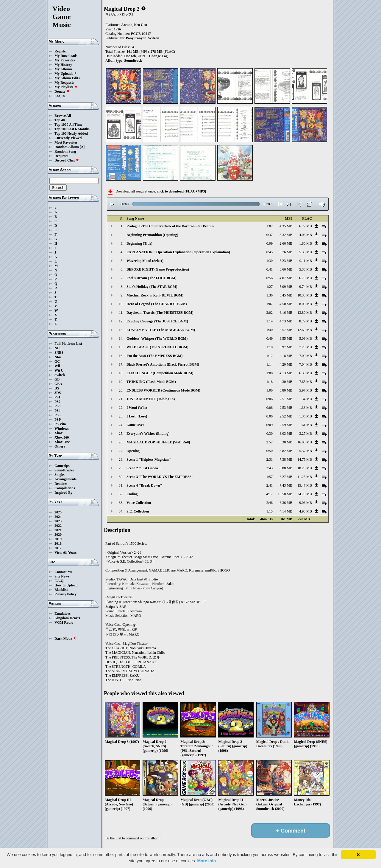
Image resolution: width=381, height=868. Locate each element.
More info (206, 861)
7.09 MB (306, 356)
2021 (58, 530)
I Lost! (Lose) (137, 416)
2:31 (270, 459)
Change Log (158, 56)
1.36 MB (306, 416)
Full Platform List (68, 344)
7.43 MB (286, 485)
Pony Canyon (136, 38)
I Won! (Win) (137, 408)
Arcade (127, 25)
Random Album (67, 147)
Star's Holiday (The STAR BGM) (152, 287)
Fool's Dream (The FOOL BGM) (152, 278)
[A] (82, 147)
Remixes (61, 484)
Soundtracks (64, 470)
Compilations (65, 488)
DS (57, 388)
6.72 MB (306, 226)
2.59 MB (286, 425)
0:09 (270, 243)
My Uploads (66, 74)
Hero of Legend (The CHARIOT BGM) (157, 304)
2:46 (270, 503)
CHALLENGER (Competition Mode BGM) (160, 373)
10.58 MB (285, 494)
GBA (58, 384)
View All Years (65, 552)
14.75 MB (305, 459)
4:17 (270, 494)
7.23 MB (306, 347)
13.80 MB (305, 313)
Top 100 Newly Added (71, 133)
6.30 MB (286, 442)
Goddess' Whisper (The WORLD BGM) (157, 338)
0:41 (270, 269)
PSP (58, 420)
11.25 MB (305, 477)
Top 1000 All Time (68, 125)
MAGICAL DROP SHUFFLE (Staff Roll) (158, 442)
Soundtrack (133, 60)
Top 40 (60, 120)
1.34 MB (306, 399)
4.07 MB (286, 278)
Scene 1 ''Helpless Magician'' (149, 459)
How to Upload (66, 585)
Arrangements (65, 479)
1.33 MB (306, 408)
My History (63, 65)
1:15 (270, 511)
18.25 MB (305, 468)
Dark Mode (65, 639)
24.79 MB (305, 494)
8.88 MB (286, 468)
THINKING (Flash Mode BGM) (151, 382)
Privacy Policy (65, 594)
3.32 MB (286, 235)
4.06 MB (306, 235)
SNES (59, 353)
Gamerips (62, 466)
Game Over (135, 425)
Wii (57, 366)
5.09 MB (286, 287)
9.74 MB (306, 287)
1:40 (270, 330)
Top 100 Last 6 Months (72, 129)
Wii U (59, 370)
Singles (60, 475)
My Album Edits (67, 78)
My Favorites (65, 60)
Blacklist (61, 590)
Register (61, 51)
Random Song (65, 151)
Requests (61, 156)
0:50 (270, 451)
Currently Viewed (68, 138)
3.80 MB (286, 390)
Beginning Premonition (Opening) (152, 235)
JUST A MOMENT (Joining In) (151, 399)
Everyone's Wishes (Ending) (148, 434)
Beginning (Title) (139, 243)
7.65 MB (306, 382)
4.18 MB (286, 356)
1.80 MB (306, 243)
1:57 (270, 477)
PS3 (57, 406)
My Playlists (66, 87)
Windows (62, 428)
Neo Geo (140, 25)
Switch (60, 375)
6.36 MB (286, 503)
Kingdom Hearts (67, 618)
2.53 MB (286, 408)
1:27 (270, 287)
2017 (58, 548)
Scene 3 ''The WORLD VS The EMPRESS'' (160, 477)
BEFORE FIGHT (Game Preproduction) (158, 269)
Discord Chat (67, 160)
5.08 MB (306, 338)
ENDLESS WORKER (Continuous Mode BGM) (163, 390)
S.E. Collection (138, 511)
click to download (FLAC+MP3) (181, 191)
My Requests (64, 83)
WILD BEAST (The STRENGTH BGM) (157, 347)
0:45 (270, 252)
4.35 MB (286, 226)
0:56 (270, 278)
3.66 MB (286, 269)
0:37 (270, 235)
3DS (58, 393)
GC (57, 361)
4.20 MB (286, 364)
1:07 (270, 226)
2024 (58, 517)
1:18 (270, 382)
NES (58, 348)
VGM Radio (64, 622)
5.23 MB (286, 261)
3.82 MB (286, 451)
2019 (58, 539)
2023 (58, 521)
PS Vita (60, 424)
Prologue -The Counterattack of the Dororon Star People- (170, 226)
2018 (58, 544)
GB (57, 379)
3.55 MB (286, 338)
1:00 (270, 390)
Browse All (63, 116)
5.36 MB (306, 252)
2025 (58, 512)
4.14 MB (286, 511)
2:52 (270, 442)
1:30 (270, 261)
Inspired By (63, 493)
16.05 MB (305, 442)
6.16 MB (286, 313)
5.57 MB (286, 330)
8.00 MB (306, 304)
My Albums (63, 69)
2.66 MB (286, 243)
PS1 (57, 397)
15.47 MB (305, 485)
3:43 (270, 468)
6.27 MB (286, 477)
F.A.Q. (59, 581)
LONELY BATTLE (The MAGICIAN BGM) (161, 330)
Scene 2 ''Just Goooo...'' (145, 468)
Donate (62, 91)
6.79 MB (306, 278)
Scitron (154, 38)
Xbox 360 (62, 437)
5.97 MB (306, 390)
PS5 (57, 415)
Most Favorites (66, 142)
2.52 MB (286, 416)
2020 (58, 535)
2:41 (270, 485)
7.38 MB (286, 459)
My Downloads (66, 56)
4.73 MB (286, 321)
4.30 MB (286, 382)
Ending (132, 494)
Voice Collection (139, 503)
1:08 (270, 373)
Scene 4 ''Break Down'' (144, 485)
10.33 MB (305, 295)
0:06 (270, 399)
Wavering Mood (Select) (145, 261)
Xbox (58, 433)
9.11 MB (306, 261)
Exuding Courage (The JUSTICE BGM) (157, 321)
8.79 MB (306, 321)
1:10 (270, 347)
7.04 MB (306, 364)
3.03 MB (286, 434)
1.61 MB (306, 425)
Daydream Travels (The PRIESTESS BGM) (160, 313)
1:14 (270, 321)
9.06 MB (306, 503)
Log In (60, 96)
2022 (58, 526)
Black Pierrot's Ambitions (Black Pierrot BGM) (163, 364)
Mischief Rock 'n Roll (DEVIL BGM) (155, 295)
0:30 (270, 434)
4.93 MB (306, 511)
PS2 (57, 402)
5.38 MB (306, 269)
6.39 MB (306, 373)
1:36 (270, 295)
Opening (133, 451)
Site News (62, 576)
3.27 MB (306, 434)
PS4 (57, 411)
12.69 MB (305, 330)
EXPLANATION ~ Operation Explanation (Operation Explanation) (178, 252)
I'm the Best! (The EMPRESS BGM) (154, 356)
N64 (58, 357)
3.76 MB (286, 252)
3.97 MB (286, 347)
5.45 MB (286, 295)
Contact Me (63, 572)
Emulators (63, 614)
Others (60, 446)
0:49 (270, 338)
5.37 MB (306, 451)
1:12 (270, 356)
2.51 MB (286, 399)
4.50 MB (286, 304)
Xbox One (62, 442)
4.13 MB (286, 373)
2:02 (270, 313)
